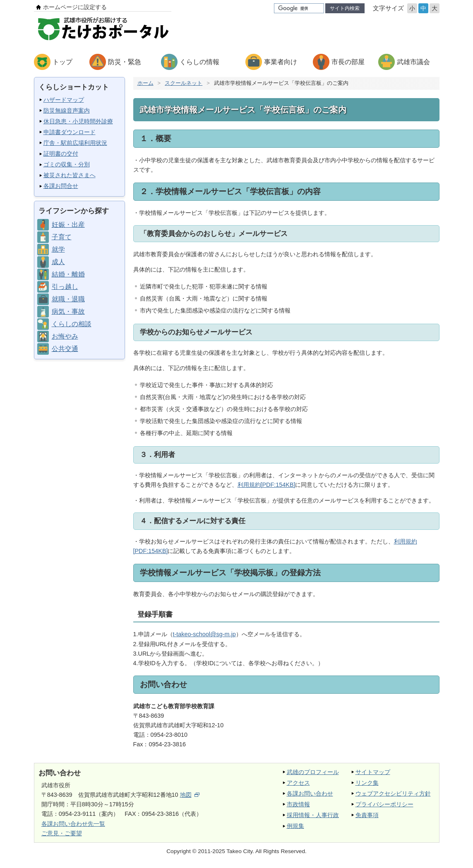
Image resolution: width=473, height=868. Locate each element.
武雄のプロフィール (313, 772)
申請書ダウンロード (70, 132)
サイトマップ (373, 772)
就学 (58, 249)
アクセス (298, 783)
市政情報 (298, 804)
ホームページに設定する (75, 7)
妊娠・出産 (68, 225)
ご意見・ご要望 (62, 833)
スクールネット (184, 83)
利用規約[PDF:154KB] (267, 485)
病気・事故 (68, 311)
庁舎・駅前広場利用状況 (75, 143)
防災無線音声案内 (67, 111)
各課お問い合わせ (310, 793)
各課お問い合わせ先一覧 (73, 824)
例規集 (295, 826)
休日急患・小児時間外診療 (78, 121)
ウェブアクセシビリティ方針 (393, 793)
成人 (58, 262)
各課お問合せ (61, 186)
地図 (190, 795)
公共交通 (65, 349)
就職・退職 (68, 299)
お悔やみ (65, 336)
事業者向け (281, 62)
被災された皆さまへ (70, 175)
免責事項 (367, 815)
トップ (62, 62)
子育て (62, 237)
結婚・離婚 (68, 274)
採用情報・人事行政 (313, 815)
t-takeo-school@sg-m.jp (204, 634)
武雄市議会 (413, 62)
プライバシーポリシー (384, 804)
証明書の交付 (61, 154)
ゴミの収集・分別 (67, 164)
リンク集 (367, 783)
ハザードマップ (64, 100)
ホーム (145, 83)
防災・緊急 (125, 62)
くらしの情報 (199, 62)
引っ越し (65, 287)
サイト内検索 (345, 8)
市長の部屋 (348, 62)
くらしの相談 (72, 324)
